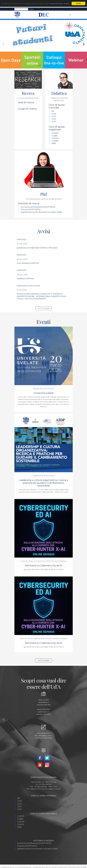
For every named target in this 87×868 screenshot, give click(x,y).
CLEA (54, 114)
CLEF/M (55, 141)
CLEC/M (55, 138)
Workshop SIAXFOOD (25, 279)
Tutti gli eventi (44, 660)
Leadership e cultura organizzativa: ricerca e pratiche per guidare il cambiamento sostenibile (44, 483)
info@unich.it (46, 733)
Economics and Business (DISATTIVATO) (38, 207)
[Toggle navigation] (71, 9)
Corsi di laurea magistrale (57, 128)
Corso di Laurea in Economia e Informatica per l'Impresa (43, 561)
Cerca (32, 9)
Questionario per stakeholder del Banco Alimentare (37, 248)
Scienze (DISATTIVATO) (31, 209)
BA (53, 111)
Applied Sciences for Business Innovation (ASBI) (41, 212)
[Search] (21, 9)
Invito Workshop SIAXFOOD (28, 263)
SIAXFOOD (21, 239)
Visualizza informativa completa (59, 4)
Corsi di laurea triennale (57, 106)
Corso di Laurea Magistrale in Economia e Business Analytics (43, 638)
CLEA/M (55, 133)
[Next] (83, 44)
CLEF (54, 119)
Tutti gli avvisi (43, 308)
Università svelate (44, 393)
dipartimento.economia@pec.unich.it (46, 789)
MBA (54, 143)
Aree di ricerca (26, 102)
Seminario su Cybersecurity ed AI (43, 565)
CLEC (54, 116)
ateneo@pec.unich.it (45, 736)
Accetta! (78, 3)
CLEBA (55, 136)
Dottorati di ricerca (29, 203)
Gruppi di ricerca (27, 109)
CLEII (54, 121)
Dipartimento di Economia (28, 286)
